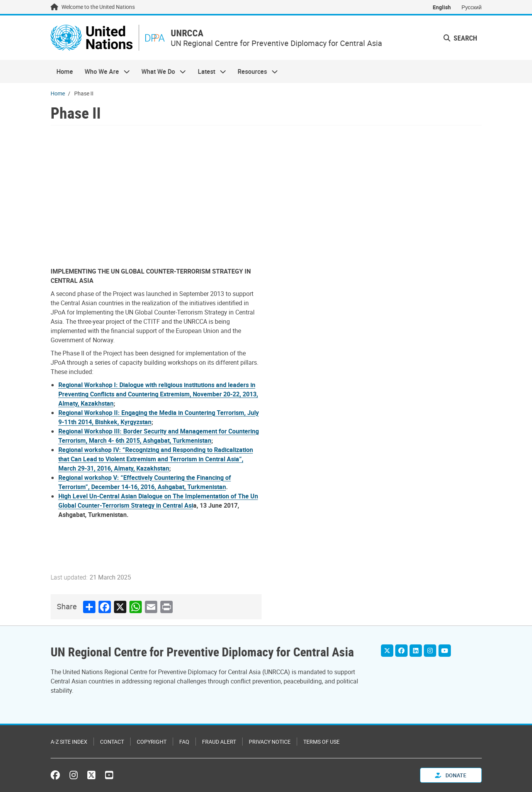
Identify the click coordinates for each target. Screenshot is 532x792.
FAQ (184, 742)
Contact (112, 742)
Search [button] (460, 38)
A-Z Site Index (69, 742)
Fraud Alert (219, 742)
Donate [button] (451, 775)
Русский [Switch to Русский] (472, 7)
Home (65, 72)
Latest (209, 72)
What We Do (161, 72)
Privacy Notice (270, 742)
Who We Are (104, 72)
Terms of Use (321, 742)
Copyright (152, 742)
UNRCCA (188, 33)
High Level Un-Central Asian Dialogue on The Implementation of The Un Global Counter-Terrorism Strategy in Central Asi (158, 501)
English (442, 7)
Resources (255, 72)
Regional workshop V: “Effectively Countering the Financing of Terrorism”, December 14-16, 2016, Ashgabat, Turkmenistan (145, 482)
